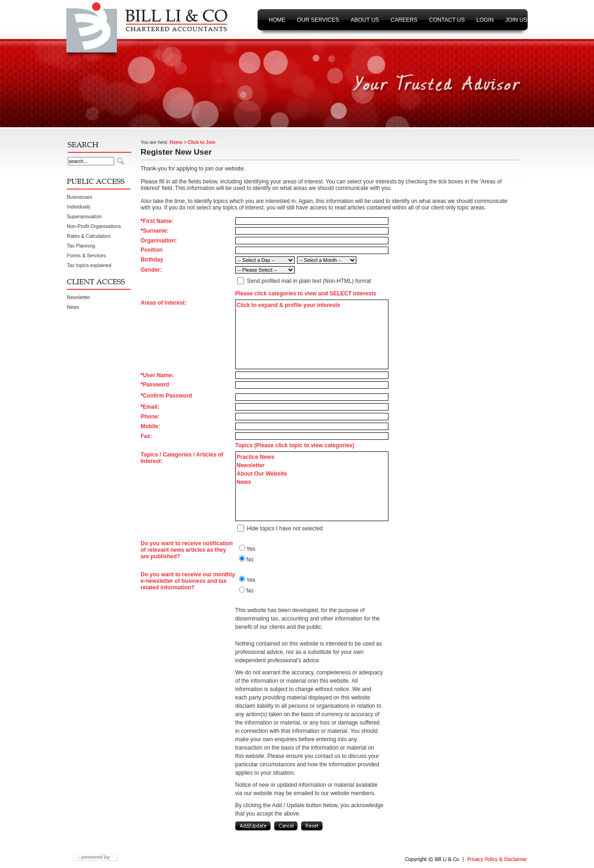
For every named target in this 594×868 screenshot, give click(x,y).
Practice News (255, 457)
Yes (251, 549)
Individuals (78, 207)
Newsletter (78, 297)
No (250, 560)
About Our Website (262, 474)
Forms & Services (86, 255)
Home (176, 142)
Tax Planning (81, 246)
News (73, 307)
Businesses (80, 197)
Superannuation (84, 216)
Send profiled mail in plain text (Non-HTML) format (309, 281)
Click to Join (202, 142)
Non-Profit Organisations (94, 226)
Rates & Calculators (89, 236)
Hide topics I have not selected (285, 529)
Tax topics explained (89, 265)
